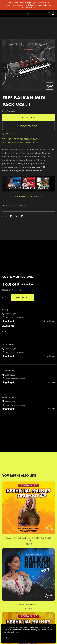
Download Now (28, 126)
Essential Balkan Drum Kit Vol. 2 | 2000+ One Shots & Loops (29, 539)
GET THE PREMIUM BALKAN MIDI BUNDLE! (29, 197)
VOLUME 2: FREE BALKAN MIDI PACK (20, 139)
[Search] (49, 14)
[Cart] (54, 14)
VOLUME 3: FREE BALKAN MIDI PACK (20, 143)
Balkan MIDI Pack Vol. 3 (28, 605)
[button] (5, 67)
